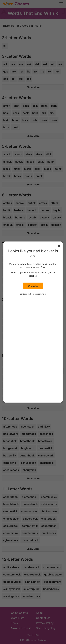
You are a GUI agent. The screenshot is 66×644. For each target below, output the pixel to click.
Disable (33, 286)
